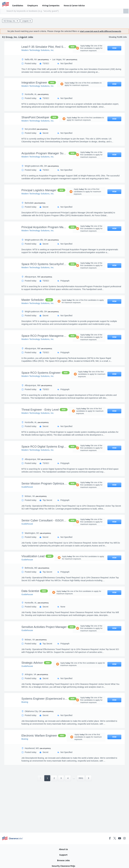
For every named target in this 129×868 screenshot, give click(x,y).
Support (63, 855)
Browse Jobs (63, 860)
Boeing (25, 702)
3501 (81, 778)
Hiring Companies (51, 5)
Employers (33, 5)
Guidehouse (27, 487)
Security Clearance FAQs (63, 866)
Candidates (18, 5)
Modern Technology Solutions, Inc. (38, 50)
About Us (63, 849)
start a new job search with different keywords (100, 31)
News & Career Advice (74, 5)
